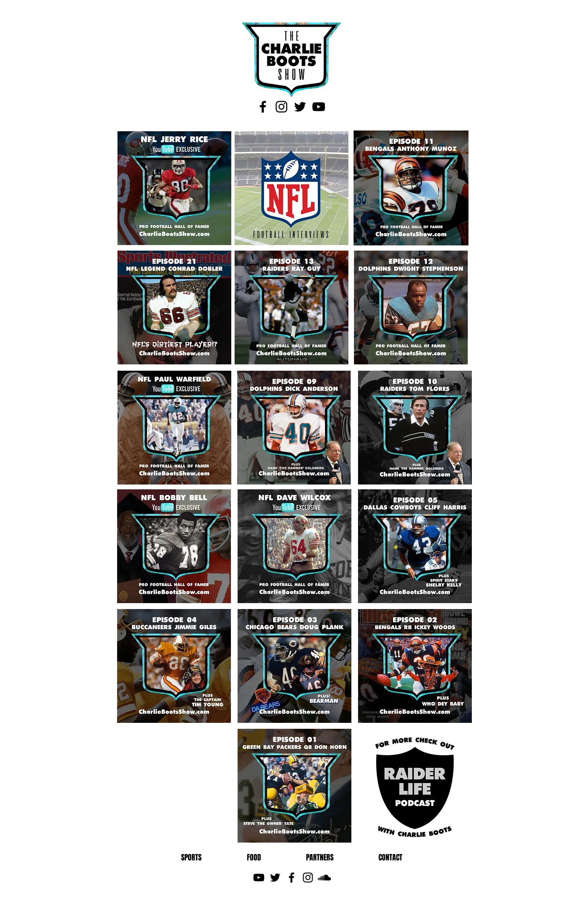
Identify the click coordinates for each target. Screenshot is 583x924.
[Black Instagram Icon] (281, 107)
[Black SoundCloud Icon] (324, 878)
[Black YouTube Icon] (319, 107)
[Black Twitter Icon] (300, 107)
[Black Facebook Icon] (263, 107)
